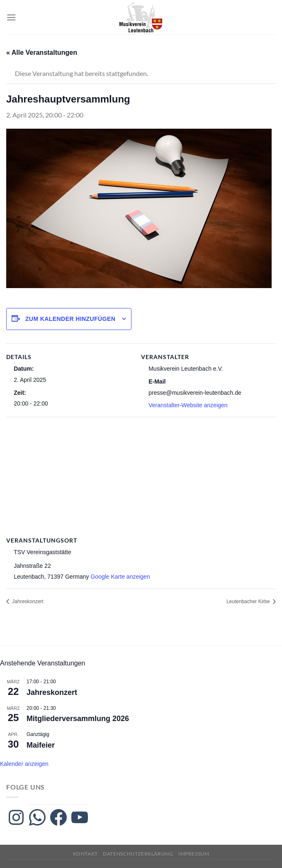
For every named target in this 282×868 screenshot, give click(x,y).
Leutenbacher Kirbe (249, 601)
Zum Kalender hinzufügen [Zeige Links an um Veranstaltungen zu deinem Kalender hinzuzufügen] (70, 319)
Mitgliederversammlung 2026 (78, 719)
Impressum (194, 854)
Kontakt (85, 854)
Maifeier (41, 745)
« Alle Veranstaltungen (42, 53)
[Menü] (11, 17)
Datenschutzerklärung (138, 854)
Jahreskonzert (27, 601)
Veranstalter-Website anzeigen (188, 405)
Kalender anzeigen (24, 764)
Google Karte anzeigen (120, 577)
